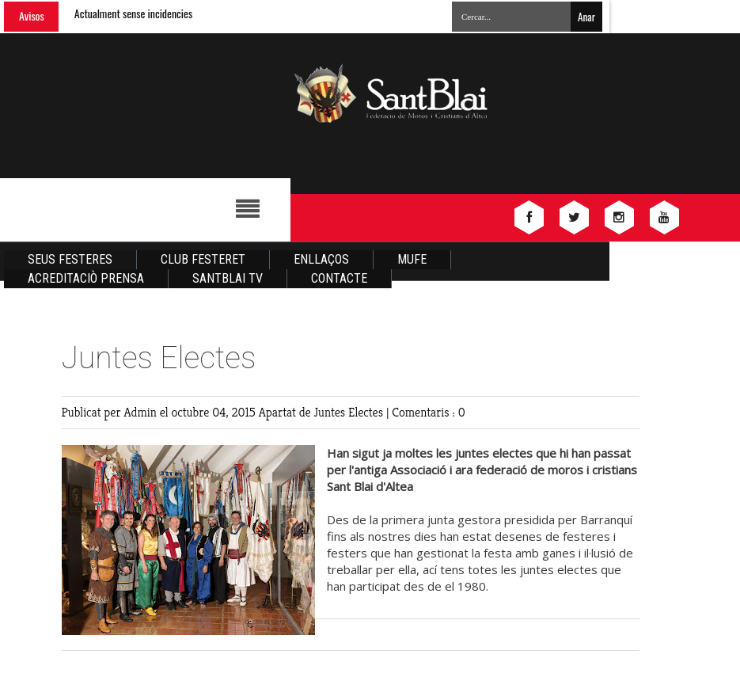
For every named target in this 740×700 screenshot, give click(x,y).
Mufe (412, 259)
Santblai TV (228, 278)
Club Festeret (203, 259)
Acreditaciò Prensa (86, 278)
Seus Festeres (70, 259)
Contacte (339, 278)
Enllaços (321, 259)
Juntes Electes (350, 412)
